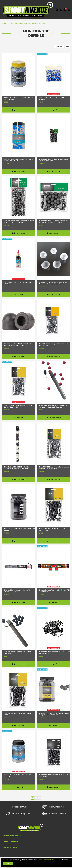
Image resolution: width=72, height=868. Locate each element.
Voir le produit (54, 110)
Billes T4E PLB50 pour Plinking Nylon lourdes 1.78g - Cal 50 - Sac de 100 (54, 468)
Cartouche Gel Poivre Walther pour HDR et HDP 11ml (18, 283)
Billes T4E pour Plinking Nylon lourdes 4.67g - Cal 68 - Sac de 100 (19, 406)
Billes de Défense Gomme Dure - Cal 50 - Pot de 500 (19, 529)
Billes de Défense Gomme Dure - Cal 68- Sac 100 (18, 714)
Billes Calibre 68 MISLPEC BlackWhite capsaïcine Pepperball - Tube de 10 (16, 468)
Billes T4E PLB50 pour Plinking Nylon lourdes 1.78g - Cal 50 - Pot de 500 (54, 714)
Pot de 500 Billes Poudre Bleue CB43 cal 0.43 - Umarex (19, 776)
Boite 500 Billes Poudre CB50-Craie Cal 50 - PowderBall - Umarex (19, 160)
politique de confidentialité (47, 860)
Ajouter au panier (18, 110)
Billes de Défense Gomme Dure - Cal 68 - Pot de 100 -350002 (55, 653)
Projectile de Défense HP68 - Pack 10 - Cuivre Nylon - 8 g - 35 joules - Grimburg (19, 345)
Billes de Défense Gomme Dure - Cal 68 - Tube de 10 (18, 653)
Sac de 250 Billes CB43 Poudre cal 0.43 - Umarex (53, 98)
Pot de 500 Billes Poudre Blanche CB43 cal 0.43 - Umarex (19, 98)
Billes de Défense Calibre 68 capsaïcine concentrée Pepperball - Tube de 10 (53, 406)
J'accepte (8, 864)
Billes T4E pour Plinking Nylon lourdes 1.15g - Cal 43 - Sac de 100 (54, 345)
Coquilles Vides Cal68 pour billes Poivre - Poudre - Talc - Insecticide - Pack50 (53, 283)
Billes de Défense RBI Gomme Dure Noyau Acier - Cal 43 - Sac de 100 (54, 160)
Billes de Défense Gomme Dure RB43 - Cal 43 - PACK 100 (55, 776)
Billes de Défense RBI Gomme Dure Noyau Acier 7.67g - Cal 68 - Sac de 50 (54, 222)
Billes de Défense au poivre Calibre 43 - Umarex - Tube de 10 (17, 591)
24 (68, 46)
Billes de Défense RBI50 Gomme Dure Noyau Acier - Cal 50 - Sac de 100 (19, 222)
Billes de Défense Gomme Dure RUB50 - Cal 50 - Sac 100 (54, 529)
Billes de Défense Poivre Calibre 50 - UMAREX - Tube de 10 (54, 591)
